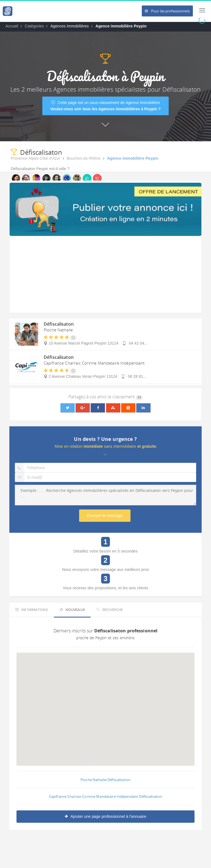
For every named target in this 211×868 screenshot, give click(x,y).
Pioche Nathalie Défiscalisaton (105, 780)
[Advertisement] (105, 274)
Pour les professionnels (167, 11)
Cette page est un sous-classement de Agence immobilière (105, 106)
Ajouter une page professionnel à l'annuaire (106, 816)
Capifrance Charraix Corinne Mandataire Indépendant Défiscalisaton (105, 796)
